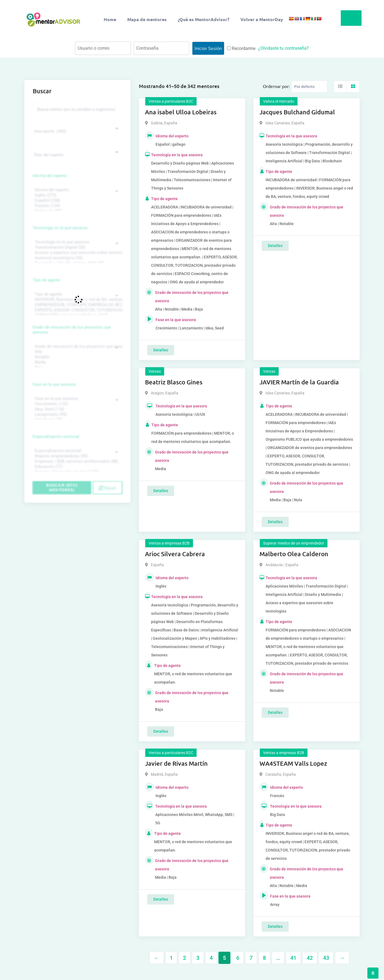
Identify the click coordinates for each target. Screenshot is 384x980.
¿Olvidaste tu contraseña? (283, 48)
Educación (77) (77, 467)
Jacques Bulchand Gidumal (297, 112)
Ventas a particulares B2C (171, 101)
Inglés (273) (77, 195)
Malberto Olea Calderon (294, 554)
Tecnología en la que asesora (60, 228)
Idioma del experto (50, 176)
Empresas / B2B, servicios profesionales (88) (77, 461)
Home (110, 19)
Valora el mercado (279, 101)
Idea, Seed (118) (77, 409)
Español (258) (77, 201)
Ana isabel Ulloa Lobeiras (181, 112)
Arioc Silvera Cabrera (175, 554)
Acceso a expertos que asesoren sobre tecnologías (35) (77, 253)
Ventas (155, 371)
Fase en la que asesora (54, 384)
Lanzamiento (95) (77, 415)
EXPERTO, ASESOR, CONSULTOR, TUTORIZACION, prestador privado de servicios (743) (77, 310)
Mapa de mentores (147, 19)
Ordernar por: (276, 86)
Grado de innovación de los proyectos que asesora (72, 330)
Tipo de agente (46, 280)
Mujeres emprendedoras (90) (77, 456)
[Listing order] (309, 87)
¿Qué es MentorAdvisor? (204, 19)
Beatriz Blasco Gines (174, 382)
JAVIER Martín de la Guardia (299, 382)
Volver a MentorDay (262, 19)
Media (77, 362)
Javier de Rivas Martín (176, 763)
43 (326, 958)
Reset (107, 488)
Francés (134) (77, 206)
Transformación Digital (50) (77, 247)
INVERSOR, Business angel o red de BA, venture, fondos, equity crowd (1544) (77, 300)
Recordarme (241, 48)
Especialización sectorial (56, 437)
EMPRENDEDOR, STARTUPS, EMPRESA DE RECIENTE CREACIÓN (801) (77, 305)
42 (310, 958)
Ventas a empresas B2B (169, 543)
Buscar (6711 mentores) (62, 488)
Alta (77, 352)
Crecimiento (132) (77, 404)
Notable (77, 357)
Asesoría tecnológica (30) (77, 258)
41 (293, 958)
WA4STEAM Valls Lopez (293, 763)
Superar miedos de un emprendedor (294, 543)
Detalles (161, 350)
